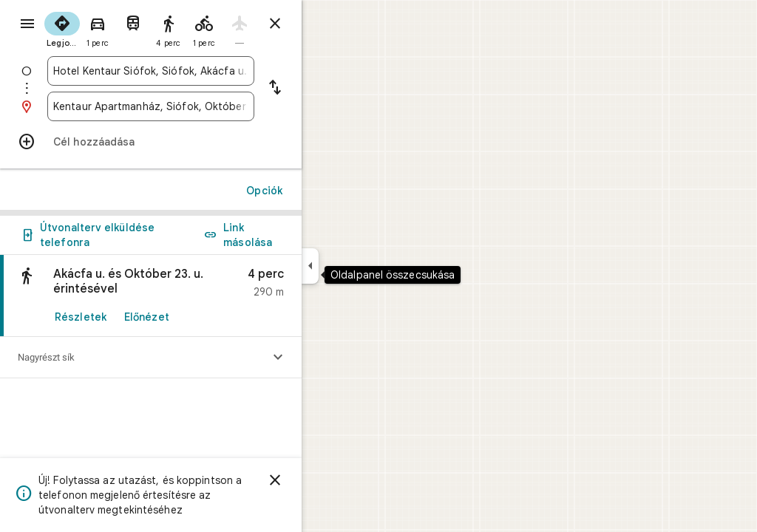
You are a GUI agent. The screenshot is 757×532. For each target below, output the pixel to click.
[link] (204, 296)
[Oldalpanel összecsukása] (363, 266)
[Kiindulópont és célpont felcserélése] (328, 89)
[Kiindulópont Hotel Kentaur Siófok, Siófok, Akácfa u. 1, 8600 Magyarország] (204, 71)
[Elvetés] (328, 480)
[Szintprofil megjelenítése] (331, 358)
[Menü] (27, 25)
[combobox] (204, 71)
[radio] (115, 28)
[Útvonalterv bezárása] (328, 24)
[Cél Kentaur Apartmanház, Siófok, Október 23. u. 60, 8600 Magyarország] (204, 106)
